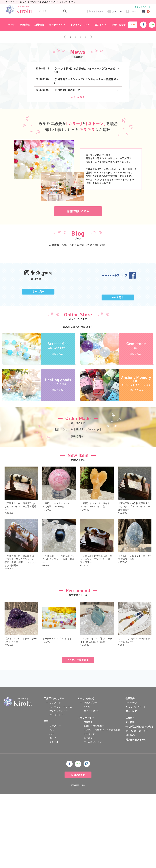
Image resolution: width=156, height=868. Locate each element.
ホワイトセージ (91, 785)
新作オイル (89, 812)
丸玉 (52, 804)
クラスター (55, 800)
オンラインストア (80, 25)
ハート (53, 808)
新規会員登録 (95, 11)
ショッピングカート (136, 781)
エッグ (53, 812)
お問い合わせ (119, 25)
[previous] (65, 89)
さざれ (87, 781)
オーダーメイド (57, 25)
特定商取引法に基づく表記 (139, 800)
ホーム (12, 25)
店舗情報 (39, 25)
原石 (46, 795)
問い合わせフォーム (136, 813)
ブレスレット (56, 777)
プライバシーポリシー (137, 805)
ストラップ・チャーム (61, 781)
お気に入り (115, 11)
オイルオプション (93, 816)
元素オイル (89, 796)
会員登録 (130, 772)
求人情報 (130, 796)
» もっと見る (78, 149)
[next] (91, 89)
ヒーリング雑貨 (86, 772)
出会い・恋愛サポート (95, 800)
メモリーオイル (86, 791)
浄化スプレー (90, 777)
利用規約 (130, 809)
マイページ (131, 777)
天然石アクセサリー (54, 772)
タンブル (54, 816)
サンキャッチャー (59, 785)
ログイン (132, 11)
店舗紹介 (130, 792)
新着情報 (25, 25)
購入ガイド (100, 25)
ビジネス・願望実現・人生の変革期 (102, 804)
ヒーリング (89, 808)
